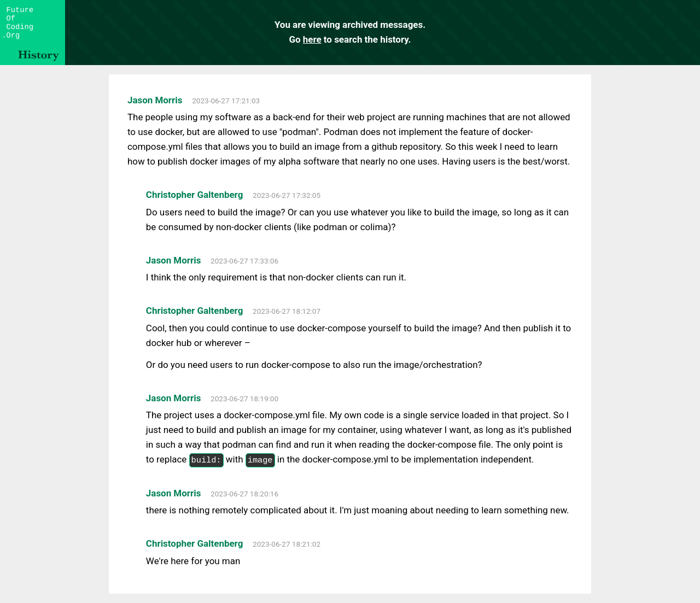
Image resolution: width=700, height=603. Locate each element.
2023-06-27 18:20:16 (244, 494)
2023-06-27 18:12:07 (287, 311)
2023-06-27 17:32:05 (287, 195)
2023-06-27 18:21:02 (287, 544)
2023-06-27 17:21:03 (226, 101)
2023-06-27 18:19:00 (244, 399)
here (312, 39)
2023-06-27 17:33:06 (244, 261)
